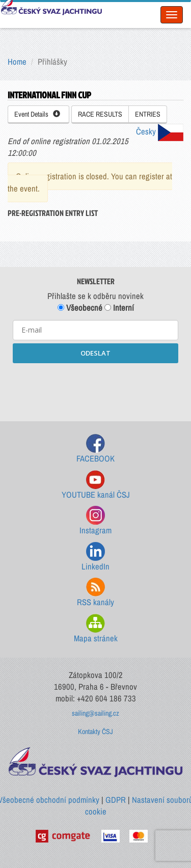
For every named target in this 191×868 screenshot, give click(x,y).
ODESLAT (95, 353)
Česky (160, 131)
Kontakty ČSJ (95, 731)
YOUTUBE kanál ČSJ (96, 485)
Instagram (95, 521)
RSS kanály (95, 593)
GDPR (116, 800)
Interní (119, 308)
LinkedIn (95, 557)
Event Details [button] (37, 114)
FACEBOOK (95, 449)
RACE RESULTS (100, 114)
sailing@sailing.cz (95, 713)
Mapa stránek (96, 629)
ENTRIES (148, 114)
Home (17, 62)
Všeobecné (80, 308)
